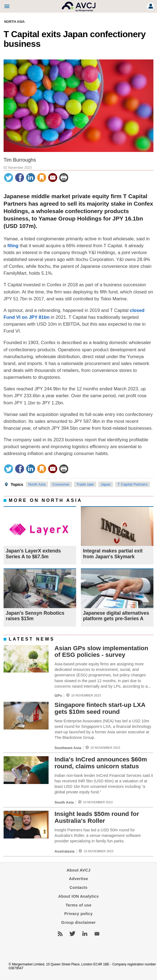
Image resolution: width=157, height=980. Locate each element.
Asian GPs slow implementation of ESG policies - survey (102, 652)
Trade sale (85, 484)
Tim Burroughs (20, 160)
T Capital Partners (133, 484)
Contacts (78, 888)
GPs (58, 695)
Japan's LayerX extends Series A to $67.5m (33, 554)
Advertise (78, 879)
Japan (106, 484)
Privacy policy (78, 914)
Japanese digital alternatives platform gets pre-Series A (116, 616)
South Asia (64, 803)
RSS (60, 934)
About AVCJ (78, 870)
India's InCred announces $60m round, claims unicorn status (101, 763)
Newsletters (97, 934)
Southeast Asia (68, 748)
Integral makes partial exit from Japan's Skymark (113, 554)
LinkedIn (85, 934)
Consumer (61, 484)
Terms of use (79, 905)
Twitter (72, 934)
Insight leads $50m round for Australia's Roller (97, 817)
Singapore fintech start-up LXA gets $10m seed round (100, 709)
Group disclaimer (78, 922)
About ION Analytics (78, 896)
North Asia (14, 22)
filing (13, 246)
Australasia (65, 851)
